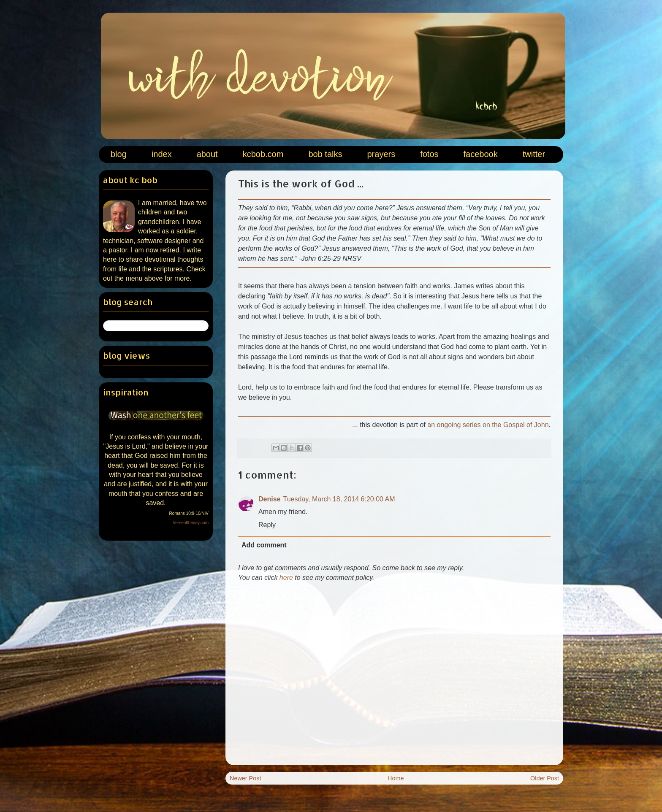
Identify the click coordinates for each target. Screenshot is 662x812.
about (207, 154)
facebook (481, 154)
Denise (269, 499)
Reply (267, 525)
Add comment (264, 545)
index (162, 154)
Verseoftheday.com (191, 523)
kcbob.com (263, 154)
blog (119, 154)
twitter (534, 154)
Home (396, 778)
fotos (429, 154)
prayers (381, 154)
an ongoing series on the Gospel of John (488, 425)
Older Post (545, 778)
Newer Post (245, 778)
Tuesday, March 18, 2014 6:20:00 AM (339, 499)
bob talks (325, 154)
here (286, 578)
